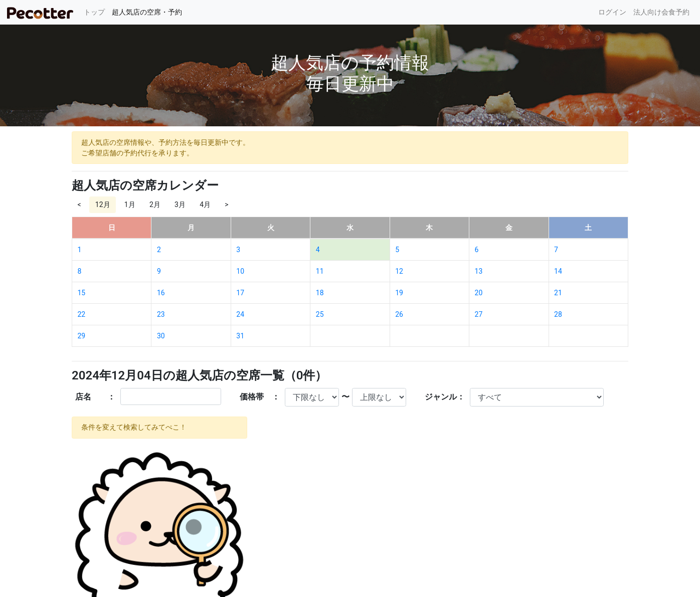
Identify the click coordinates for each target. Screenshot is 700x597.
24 (240, 314)
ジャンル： (445, 397)
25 (320, 314)
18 (320, 293)
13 (479, 271)
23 (161, 314)
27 (479, 314)
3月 (180, 205)
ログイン (612, 12)
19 (399, 293)
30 (161, 336)
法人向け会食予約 (661, 12)
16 (161, 293)
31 (240, 336)
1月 (130, 205)
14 (558, 271)
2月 (155, 205)
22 (82, 314)
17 (240, 293)
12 (399, 271)
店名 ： (95, 397)
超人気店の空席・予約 (147, 12)
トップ (96, 11)
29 (82, 336)
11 (320, 271)
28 (558, 314)
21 (558, 293)
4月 (205, 205)
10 (240, 271)
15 (82, 293)
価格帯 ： (260, 397)
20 (479, 293)
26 (399, 314)
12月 (103, 205)
